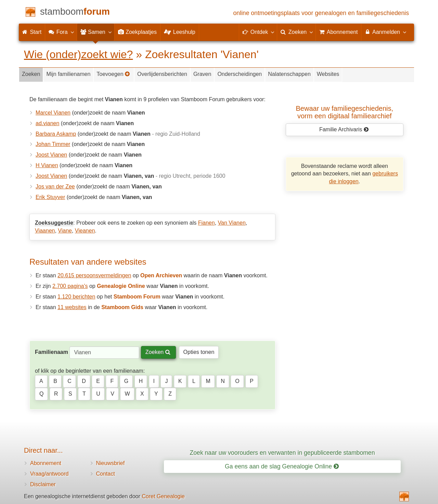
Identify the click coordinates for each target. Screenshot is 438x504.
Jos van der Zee (55, 187)
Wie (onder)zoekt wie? (78, 54)
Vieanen (85, 231)
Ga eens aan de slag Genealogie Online (282, 466)
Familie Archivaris (344, 129)
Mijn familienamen (68, 74)
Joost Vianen (51, 155)
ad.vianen (47, 123)
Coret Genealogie (163, 496)
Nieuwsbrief (111, 463)
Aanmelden (385, 32)
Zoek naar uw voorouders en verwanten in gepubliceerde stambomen (282, 453)
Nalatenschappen (289, 74)
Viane (65, 231)
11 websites (72, 307)
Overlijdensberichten (162, 74)
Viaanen (45, 231)
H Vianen (47, 165)
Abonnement (46, 463)
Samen (96, 32)
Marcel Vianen (53, 113)
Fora (61, 32)
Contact (106, 474)
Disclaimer (43, 484)
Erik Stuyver (50, 197)
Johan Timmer (53, 144)
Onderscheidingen (240, 74)
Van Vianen (232, 223)
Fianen (207, 223)
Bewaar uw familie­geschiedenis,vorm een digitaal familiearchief (345, 112)
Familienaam (51, 352)
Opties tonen (199, 352)
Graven (202, 74)
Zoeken (31, 74)
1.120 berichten (76, 297)
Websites (328, 74)
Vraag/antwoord (49, 474)
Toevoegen (113, 74)
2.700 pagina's (70, 286)
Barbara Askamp (56, 134)
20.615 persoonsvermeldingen (94, 275)
